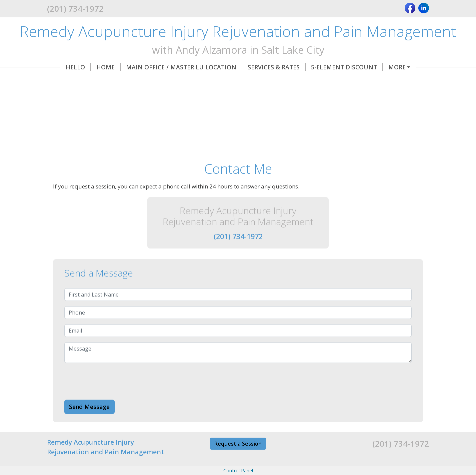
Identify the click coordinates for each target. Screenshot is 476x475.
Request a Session (238, 458)
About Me (224, 81)
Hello (65, 67)
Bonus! (262, 81)
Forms (388, 67)
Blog (290, 81)
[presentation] (115, 395)
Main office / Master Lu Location (171, 67)
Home (95, 67)
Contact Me (177, 81)
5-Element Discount (334, 67)
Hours (66, 81)
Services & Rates (263, 67)
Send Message (89, 421)
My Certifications (117, 81)
